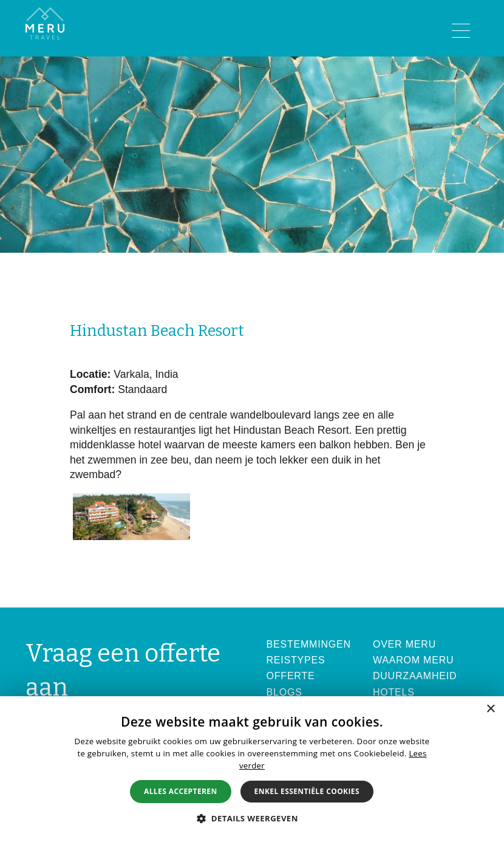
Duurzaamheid (415, 676)
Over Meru (404, 644)
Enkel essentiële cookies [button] (307, 791)
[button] (252, 818)
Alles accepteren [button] (181, 791)
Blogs (284, 692)
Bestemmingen (309, 644)
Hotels (394, 692)
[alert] (252, 769)
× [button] (490, 709)
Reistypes (296, 660)
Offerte (291, 676)
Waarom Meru (414, 660)
